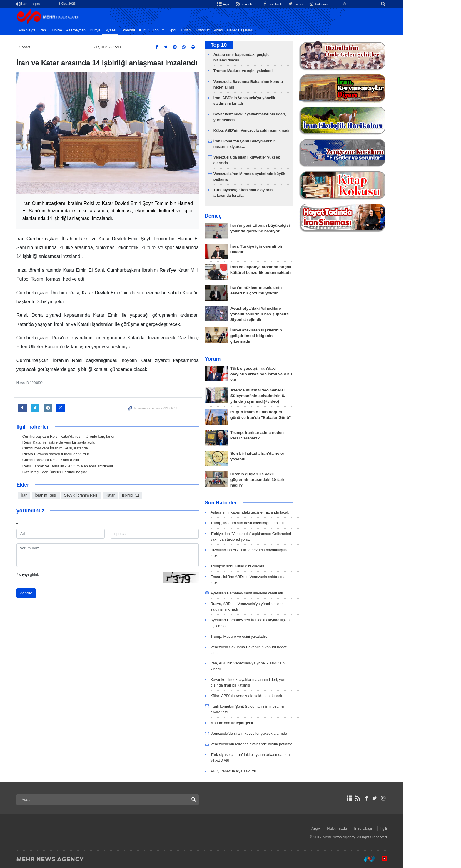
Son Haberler (250, 503)
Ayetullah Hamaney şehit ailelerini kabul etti (276, 593)
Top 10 (247, 45)
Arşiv (245, 4)
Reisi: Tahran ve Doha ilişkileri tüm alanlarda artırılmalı (96, 466)
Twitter (321, 4)
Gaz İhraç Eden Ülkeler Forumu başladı (84, 472)
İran (72, 30)
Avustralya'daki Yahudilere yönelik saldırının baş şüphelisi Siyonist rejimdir (289, 314)
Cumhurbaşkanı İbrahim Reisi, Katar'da (84, 448)
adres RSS (269, 4)
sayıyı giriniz (57, 574)
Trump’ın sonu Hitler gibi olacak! (266, 566)
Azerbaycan (105, 30)
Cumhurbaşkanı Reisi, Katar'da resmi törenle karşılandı (97, 436)
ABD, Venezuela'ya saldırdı (262, 771)
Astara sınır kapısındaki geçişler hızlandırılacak (279, 512)
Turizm (215, 30)
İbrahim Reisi (75, 495)
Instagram (346, 4)
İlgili (412, 828)
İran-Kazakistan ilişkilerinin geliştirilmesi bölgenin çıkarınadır (285, 336)
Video (247, 30)
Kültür (173, 30)
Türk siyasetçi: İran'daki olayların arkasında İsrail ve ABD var (290, 374)
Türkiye (85, 30)
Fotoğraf (232, 30)
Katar (139, 495)
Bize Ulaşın (393, 828)
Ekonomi (157, 30)
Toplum (188, 30)
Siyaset (139, 30)
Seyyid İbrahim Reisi (110, 495)
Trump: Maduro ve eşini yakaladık (272, 71)
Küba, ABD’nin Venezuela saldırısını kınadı (280, 130)
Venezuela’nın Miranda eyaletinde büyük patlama (280, 744)
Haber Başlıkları (269, 30)
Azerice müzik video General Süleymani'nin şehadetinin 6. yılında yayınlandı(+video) (287, 396)
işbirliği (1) (159, 495)
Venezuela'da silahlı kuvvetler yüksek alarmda (278, 733)
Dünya (124, 30)
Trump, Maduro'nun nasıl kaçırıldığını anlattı (276, 523)
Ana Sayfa (56, 30)
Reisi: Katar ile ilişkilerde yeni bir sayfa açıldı (88, 442)
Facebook (297, 4)
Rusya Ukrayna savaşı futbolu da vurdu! (85, 454)
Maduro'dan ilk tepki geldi (260, 723)
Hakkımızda (366, 828)
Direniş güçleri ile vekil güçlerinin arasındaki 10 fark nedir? (286, 480)
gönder (55, 593)
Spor (201, 30)
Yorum (241, 359)
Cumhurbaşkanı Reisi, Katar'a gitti (80, 460)
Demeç (242, 216)
